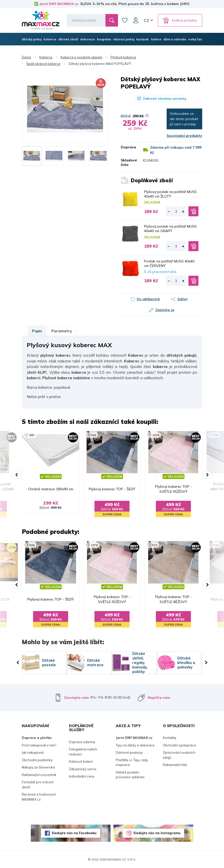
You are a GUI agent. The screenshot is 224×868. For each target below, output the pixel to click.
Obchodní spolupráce (179, 745)
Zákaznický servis (83, 769)
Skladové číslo (128, 162)
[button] (35, 109)
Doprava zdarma (82, 742)
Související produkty (184, 136)
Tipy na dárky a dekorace (135, 745)
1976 (156, 435)
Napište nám (159, 698)
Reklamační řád (175, 765)
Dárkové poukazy (129, 752)
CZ (146, 20)
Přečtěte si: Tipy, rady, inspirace (132, 762)
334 (216, 545)
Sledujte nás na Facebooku (74, 833)
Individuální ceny (82, 776)
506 (93, 435)
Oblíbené (125, 20)
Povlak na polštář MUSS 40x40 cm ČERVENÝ (169, 263)
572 (155, 545)
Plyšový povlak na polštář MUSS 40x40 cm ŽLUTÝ (170, 194)
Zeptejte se (165, 310)
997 (32, 435)
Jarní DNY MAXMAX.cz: (59, 4)
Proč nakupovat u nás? (39, 745)
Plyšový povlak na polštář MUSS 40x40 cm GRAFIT (170, 229)
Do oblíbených (148, 299)
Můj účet (136, 20)
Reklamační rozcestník (39, 775)
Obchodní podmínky (37, 760)
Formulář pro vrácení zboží (38, 785)
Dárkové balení (81, 761)
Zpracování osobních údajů (179, 755)
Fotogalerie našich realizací (83, 752)
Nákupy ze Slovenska (38, 767)
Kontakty (170, 738)
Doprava (128, 147)
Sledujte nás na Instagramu (157, 833)
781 (216, 435)
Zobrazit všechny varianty (165, 99)
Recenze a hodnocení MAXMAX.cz (39, 797)
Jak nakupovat (33, 752)
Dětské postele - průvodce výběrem (130, 775)
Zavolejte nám (76, 698)
